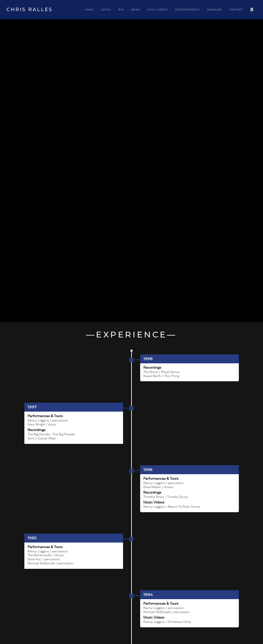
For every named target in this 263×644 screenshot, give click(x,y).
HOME (89, 10)
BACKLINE (215, 10)
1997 (32, 407)
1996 (148, 470)
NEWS (136, 10)
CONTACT (236, 10)
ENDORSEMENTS (187, 10)
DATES (106, 10)
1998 (148, 359)
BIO (121, 10)
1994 (148, 595)
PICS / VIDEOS (158, 10)
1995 (32, 538)
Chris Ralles (30, 10)
